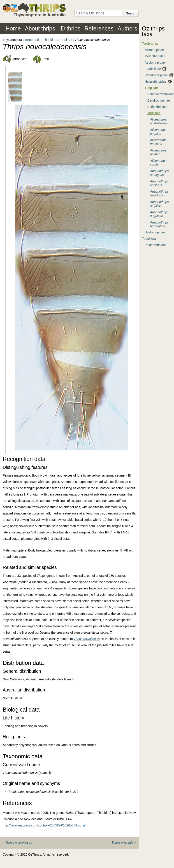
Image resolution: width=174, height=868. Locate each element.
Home (13, 28)
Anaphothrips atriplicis (159, 204)
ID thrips (70, 28)
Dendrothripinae (159, 100)
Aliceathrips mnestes (158, 142)
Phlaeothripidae (156, 245)
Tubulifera (149, 239)
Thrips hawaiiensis (87, 639)
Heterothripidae (155, 81)
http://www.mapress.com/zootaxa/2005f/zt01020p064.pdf (43, 825)
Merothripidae (154, 50)
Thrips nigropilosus (19, 842)
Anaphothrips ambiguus (159, 173)
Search (131, 13)
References (99, 28)
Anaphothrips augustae (159, 214)
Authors (127, 28)
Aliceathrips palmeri (158, 152)
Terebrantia (32, 40)
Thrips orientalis (123, 842)
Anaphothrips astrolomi (159, 193)
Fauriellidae (153, 69)
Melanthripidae (155, 56)
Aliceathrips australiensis (159, 121)
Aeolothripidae (155, 63)
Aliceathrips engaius (158, 132)
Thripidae (50, 40)
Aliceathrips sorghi (158, 163)
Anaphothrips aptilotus (159, 183)
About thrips (40, 28)
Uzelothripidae (155, 232)
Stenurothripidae (156, 75)
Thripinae (65, 40)
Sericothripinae (158, 107)
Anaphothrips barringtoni (159, 224)
